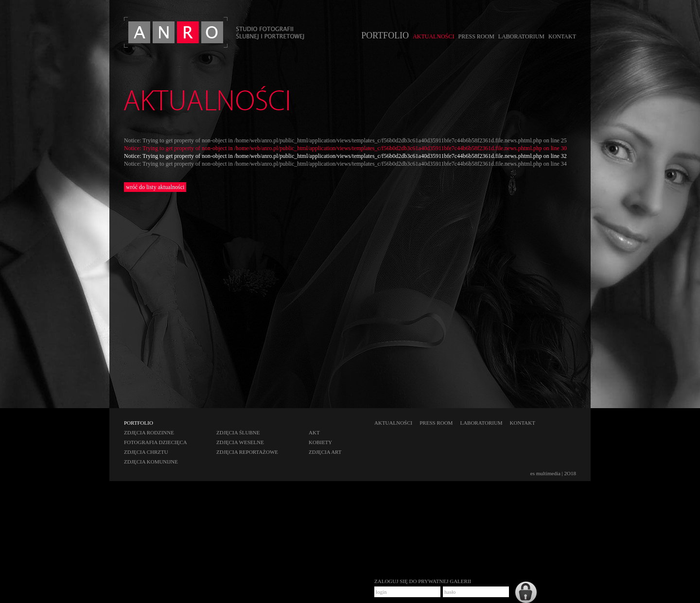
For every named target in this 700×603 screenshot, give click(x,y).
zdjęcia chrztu (146, 452)
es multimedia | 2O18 (553, 473)
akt (314, 432)
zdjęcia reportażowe (247, 452)
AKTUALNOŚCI (433, 36)
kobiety (320, 442)
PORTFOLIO (385, 35)
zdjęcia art (325, 452)
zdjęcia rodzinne (149, 432)
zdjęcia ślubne (238, 432)
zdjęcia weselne (240, 442)
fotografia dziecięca (156, 442)
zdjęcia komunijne (151, 462)
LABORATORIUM (521, 36)
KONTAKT (562, 36)
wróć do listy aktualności (155, 187)
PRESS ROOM (476, 36)
